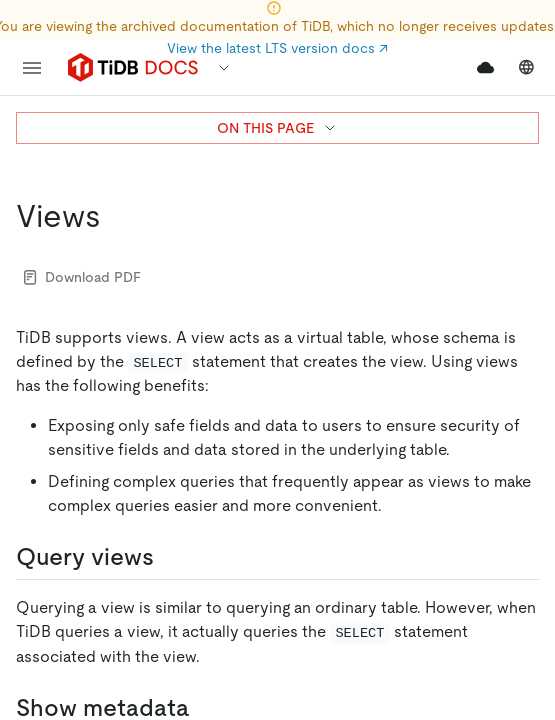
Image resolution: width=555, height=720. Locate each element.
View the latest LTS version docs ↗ (277, 48)
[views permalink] (117, 216)
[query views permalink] (170, 557)
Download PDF (82, 277)
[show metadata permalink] (206, 708)
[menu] (32, 68)
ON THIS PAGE (277, 128)
